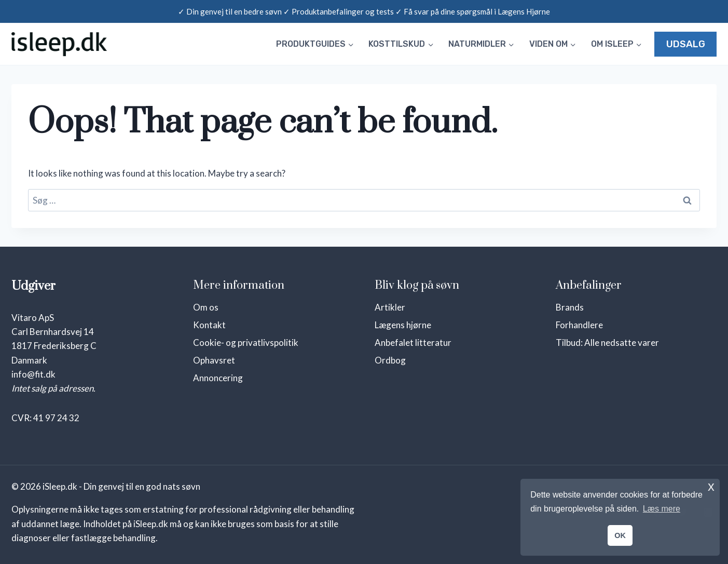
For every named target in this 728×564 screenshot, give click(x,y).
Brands (570, 307)
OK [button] (620, 535)
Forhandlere (579, 325)
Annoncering (218, 378)
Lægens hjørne (403, 325)
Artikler (390, 307)
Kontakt (209, 325)
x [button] (711, 486)
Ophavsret (214, 360)
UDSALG (686, 44)
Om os (206, 307)
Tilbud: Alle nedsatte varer (607, 343)
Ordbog (390, 360)
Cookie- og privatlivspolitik (246, 343)
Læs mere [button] (662, 509)
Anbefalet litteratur (413, 343)
